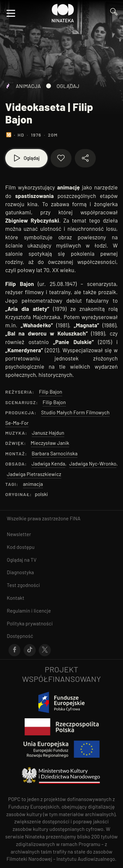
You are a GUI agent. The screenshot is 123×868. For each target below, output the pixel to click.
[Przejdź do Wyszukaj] (114, 13)
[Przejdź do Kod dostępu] (61, 547)
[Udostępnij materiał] (85, 158)
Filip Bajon (51, 392)
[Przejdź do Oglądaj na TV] (61, 560)
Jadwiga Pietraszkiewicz (34, 474)
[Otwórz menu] (11, 13)
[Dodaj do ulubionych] (61, 158)
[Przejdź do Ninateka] (63, 13)
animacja (33, 484)
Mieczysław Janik (50, 443)
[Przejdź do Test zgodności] (61, 585)
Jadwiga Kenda (48, 464)
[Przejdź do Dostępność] (61, 636)
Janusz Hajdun (48, 433)
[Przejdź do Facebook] (15, 650)
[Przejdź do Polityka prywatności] (61, 624)
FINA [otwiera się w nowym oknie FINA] (75, 518)
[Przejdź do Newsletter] (61, 534)
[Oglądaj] (26, 158)
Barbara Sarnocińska (55, 453)
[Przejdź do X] (45, 650)
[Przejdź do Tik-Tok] (30, 650)
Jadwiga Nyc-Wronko (93, 464)
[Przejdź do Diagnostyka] (61, 572)
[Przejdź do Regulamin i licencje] (61, 611)
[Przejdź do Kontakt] (61, 598)
